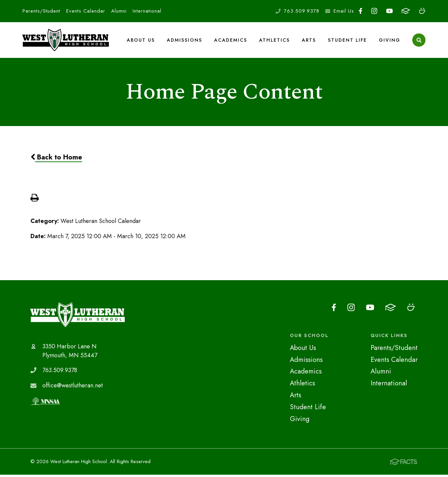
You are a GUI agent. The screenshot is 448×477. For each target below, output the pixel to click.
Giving (390, 41)
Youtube (389, 11)
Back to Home (56, 160)
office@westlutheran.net (73, 388)
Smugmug (422, 11)
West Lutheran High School (78, 317)
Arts (309, 41)
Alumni (119, 11)
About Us (141, 41)
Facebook (360, 11)
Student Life (347, 41)
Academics (231, 41)
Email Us (344, 11)
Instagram (374, 11)
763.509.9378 (302, 11)
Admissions (185, 41)
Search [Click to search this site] (419, 42)
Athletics (275, 41)
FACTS (406, 11)
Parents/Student (41, 11)
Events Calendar (86, 11)
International (147, 11)
